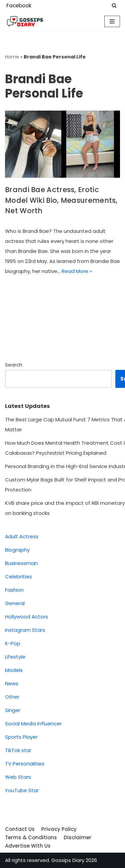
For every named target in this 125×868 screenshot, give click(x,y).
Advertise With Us (28, 846)
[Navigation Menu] (112, 21)
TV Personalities (25, 764)
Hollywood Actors (26, 617)
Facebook (19, 6)
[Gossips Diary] (25, 21)
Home (12, 57)
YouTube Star (22, 790)
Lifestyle (15, 657)
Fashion (14, 590)
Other (12, 697)
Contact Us (20, 829)
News (12, 683)
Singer (13, 710)
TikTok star (18, 750)
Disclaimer (77, 837)
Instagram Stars (25, 630)
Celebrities (18, 576)
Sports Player (21, 737)
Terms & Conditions (31, 837)
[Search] (114, 6)
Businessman (21, 563)
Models (14, 670)
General (15, 603)
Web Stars (18, 777)
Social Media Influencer (33, 724)
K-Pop (13, 643)
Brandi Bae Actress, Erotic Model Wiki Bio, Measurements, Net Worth (61, 200)
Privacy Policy (59, 829)
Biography (17, 550)
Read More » (77, 271)
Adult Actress (22, 536)
